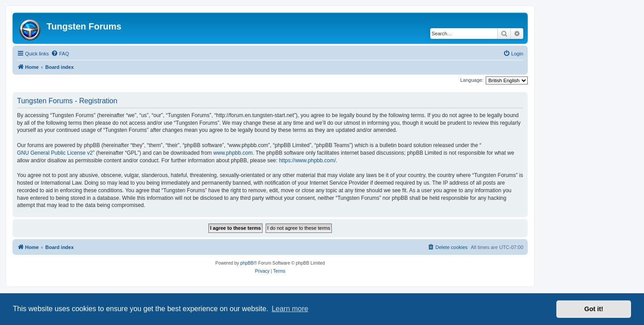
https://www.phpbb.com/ (307, 160)
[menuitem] (60, 54)
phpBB (247, 263)
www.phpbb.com (233, 153)
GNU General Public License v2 (55, 153)
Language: (472, 80)
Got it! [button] (594, 309)
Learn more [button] (290, 309)
